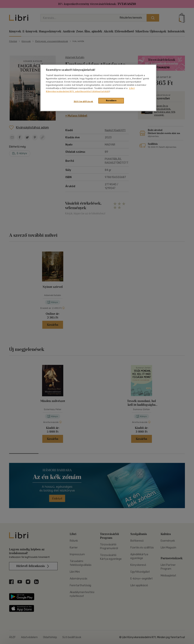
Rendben (111, 100)
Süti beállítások (83, 101)
